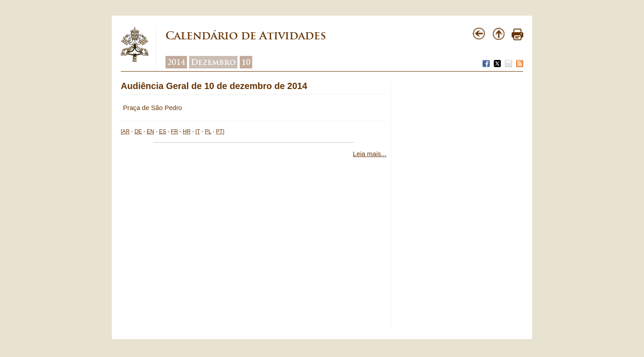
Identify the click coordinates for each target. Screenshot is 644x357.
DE (138, 132)
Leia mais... (370, 154)
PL (208, 132)
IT (198, 132)
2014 (176, 62)
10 (246, 62)
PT (219, 132)
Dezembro (213, 62)
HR (187, 132)
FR (174, 132)
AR (126, 132)
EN (150, 132)
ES (162, 132)
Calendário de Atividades (246, 36)
